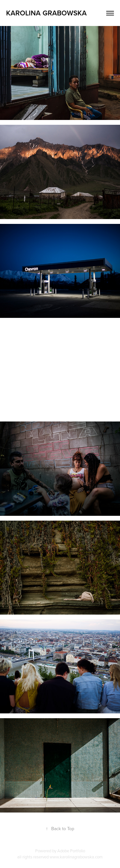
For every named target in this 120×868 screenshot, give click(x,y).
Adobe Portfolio (71, 851)
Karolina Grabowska (46, 13)
